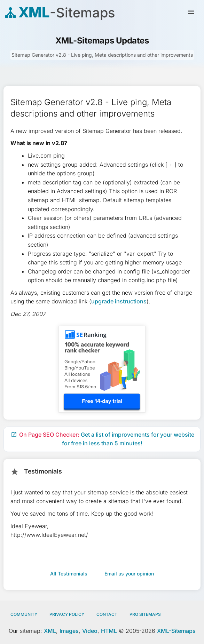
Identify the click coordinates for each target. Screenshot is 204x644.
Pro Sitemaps (145, 614)
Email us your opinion (129, 574)
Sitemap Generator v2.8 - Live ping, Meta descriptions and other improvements (102, 55)
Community (24, 614)
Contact (107, 614)
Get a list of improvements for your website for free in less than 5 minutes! (103, 439)
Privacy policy (67, 614)
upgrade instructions (119, 301)
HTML (109, 631)
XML (50, 631)
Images (69, 631)
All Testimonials (69, 574)
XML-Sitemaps (176, 631)
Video (90, 631)
